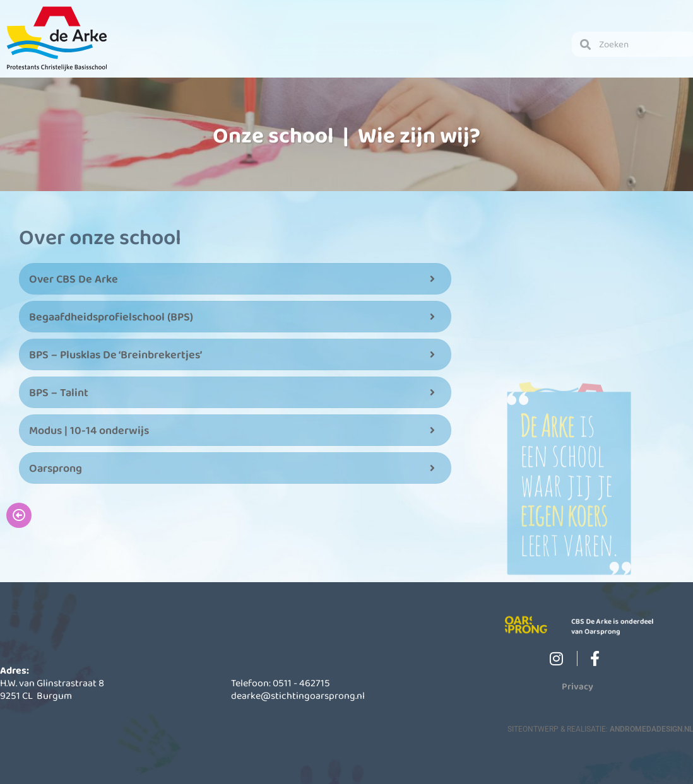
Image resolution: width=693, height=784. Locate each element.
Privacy (577, 686)
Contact (502, 50)
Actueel (377, 50)
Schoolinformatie (252, 50)
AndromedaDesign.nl (651, 728)
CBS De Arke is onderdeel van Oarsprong (619, 627)
